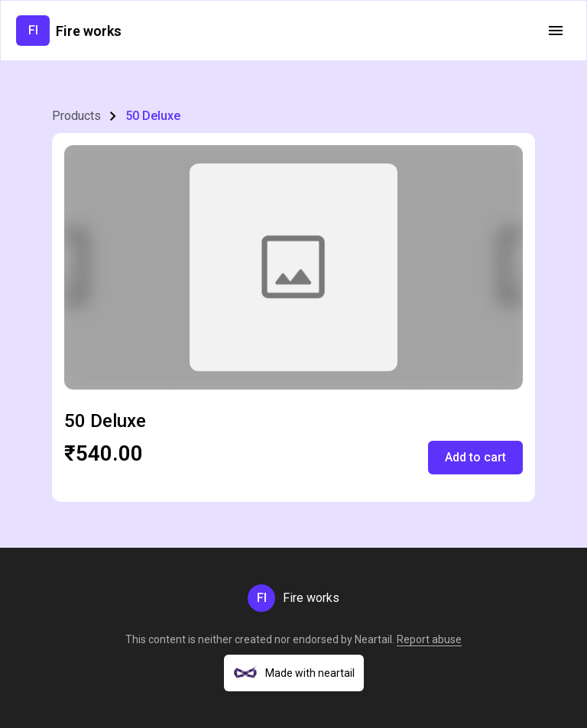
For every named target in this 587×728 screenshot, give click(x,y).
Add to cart (475, 457)
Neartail (373, 639)
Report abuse (429, 639)
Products (76, 116)
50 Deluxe (153, 116)
